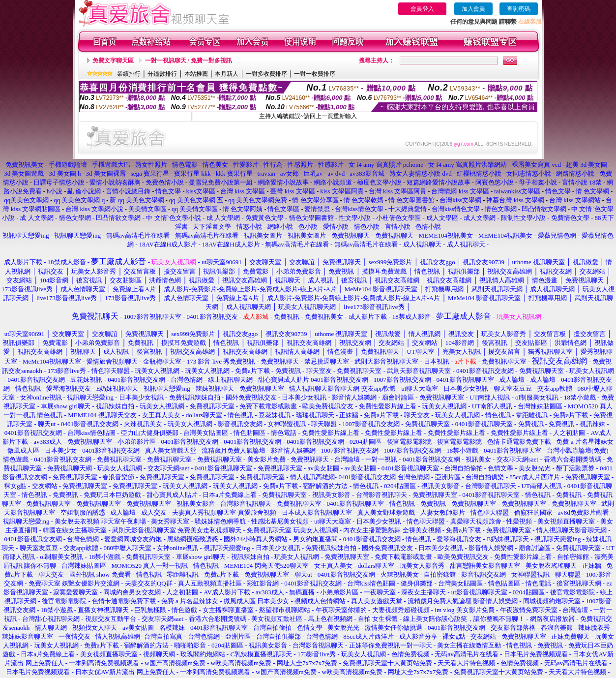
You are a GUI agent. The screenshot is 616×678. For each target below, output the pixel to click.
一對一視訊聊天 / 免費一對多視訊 (189, 61)
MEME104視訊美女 (446, 235)
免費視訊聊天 (351, 235)
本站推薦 (196, 74)
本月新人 (227, 74)
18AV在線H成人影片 (168, 244)
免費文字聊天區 (113, 61)
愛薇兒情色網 (557, 235)
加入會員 (473, 9)
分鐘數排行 (162, 74)
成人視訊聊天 (422, 244)
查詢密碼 (519, 9)
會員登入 (422, 9)
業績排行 (129, 74)
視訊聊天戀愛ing (27, 235)
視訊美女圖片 (263, 235)
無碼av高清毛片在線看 (138, 235)
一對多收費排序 (266, 74)
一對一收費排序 (315, 74)
